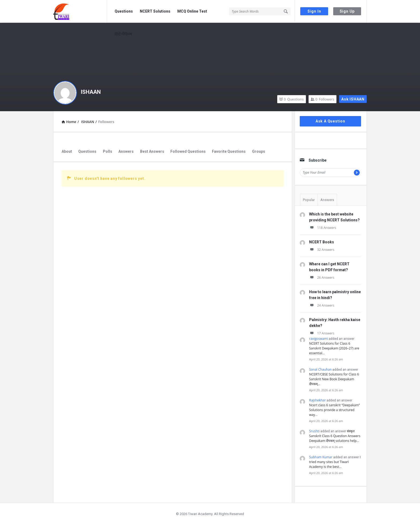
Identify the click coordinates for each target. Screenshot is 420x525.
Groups (259, 151)
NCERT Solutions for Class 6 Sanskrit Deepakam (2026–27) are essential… (334, 348)
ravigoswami (318, 339)
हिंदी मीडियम (123, 34)
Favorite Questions (229, 151)
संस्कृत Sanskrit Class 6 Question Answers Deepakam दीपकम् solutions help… (335, 436)
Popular (309, 200)
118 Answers (323, 228)
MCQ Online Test (192, 11)
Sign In (314, 11)
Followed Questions (188, 151)
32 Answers (322, 250)
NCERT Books (322, 242)
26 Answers (322, 278)
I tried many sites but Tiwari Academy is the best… (335, 462)
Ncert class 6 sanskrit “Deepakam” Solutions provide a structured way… (335, 410)
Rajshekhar (317, 400)
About (67, 151)
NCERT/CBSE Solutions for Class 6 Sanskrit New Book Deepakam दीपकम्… (334, 379)
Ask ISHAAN (353, 99)
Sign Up (347, 11)
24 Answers (322, 305)
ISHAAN (91, 92)
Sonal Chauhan (320, 369)
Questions (124, 11)
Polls (108, 151)
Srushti (314, 431)
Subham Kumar (321, 457)
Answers (126, 151)
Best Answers (152, 151)
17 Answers (322, 333)
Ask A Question (330, 121)
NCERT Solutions (155, 11)
